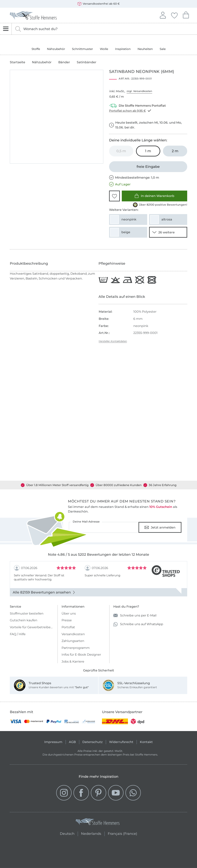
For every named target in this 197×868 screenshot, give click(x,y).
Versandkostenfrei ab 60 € (99, 4)
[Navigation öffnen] (6, 29)
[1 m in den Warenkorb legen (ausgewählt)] (148, 151)
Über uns (69, 613)
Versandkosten (73, 634)
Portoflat (68, 627)
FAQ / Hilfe (18, 634)
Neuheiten (145, 49)
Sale (163, 49)
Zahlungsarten (73, 641)
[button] (114, 196)
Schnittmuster (82, 49)
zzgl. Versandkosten (139, 91)
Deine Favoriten (174, 15)
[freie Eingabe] (148, 167)
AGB (72, 742)
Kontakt (146, 742)
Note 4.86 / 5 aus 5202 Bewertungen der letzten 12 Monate (98, 555)
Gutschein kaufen (24, 620)
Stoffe (36, 49)
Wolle (104, 49)
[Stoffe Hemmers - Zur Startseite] (98, 822)
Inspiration (123, 49)
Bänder (64, 62)
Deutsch (67, 833)
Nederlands (91, 833)
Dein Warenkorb (186, 15)
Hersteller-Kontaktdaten (113, 341)
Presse (67, 620)
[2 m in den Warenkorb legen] (175, 151)
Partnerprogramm (76, 648)
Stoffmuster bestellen (27, 613)
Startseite (18, 62)
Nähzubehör (56, 49)
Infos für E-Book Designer (81, 655)
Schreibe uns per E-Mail (135, 615)
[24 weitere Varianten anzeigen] (168, 232)
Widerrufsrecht (121, 742)
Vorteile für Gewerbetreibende (32, 627)
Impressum (53, 742)
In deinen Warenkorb (154, 196)
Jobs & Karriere (73, 662)
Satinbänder (87, 62)
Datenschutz (92, 742)
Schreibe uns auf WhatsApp (138, 624)
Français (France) (122, 833)
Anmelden (163, 15)
